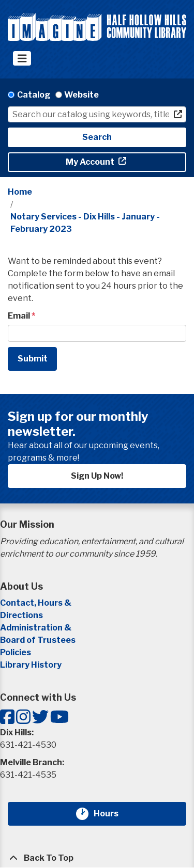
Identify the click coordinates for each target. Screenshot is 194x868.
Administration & (36, 628)
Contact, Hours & (36, 603)
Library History (31, 665)
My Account (91, 162)
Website (81, 95)
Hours (112, 814)
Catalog (34, 95)
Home (20, 192)
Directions (21, 615)
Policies (16, 652)
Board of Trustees (38, 640)
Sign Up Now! (97, 476)
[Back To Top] (97, 858)
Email (19, 316)
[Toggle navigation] (22, 58)
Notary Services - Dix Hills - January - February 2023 (85, 223)
